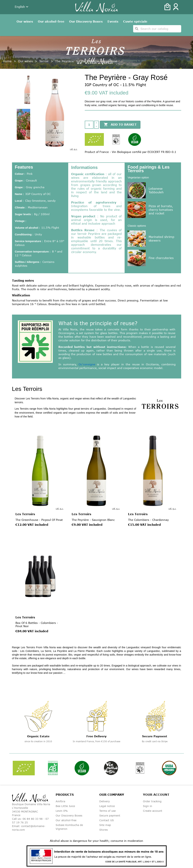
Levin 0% (62, 811)
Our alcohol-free (51, 21)
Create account (153, 811)
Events (113, 21)
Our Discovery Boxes (86, 21)
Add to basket (120, 125)
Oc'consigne (87, 364)
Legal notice (107, 806)
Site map (105, 825)
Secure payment (110, 815)
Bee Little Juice (65, 806)
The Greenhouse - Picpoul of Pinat (39, 520)
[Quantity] (89, 125)
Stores (104, 830)
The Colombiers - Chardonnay (148, 520)
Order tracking (152, 801)
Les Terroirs (25, 514)
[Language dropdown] (22, 7)
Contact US (107, 820)
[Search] (157, 29)
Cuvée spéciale (135, 21)
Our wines (25, 21)
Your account (156, 795)
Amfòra (60, 801)
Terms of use (108, 811)
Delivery (105, 801)
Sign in (148, 806)
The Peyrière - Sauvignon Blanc (93, 520)
